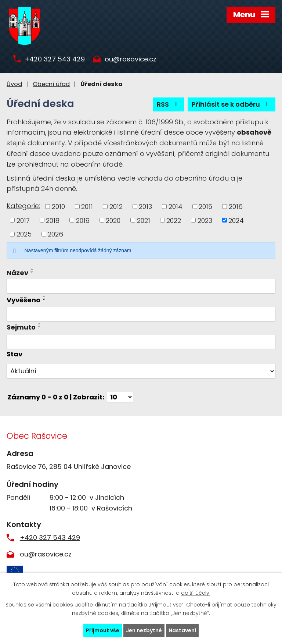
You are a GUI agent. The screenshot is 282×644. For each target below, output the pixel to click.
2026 (55, 234)
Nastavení (182, 630)
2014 (176, 207)
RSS (169, 104)
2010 (58, 207)
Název (17, 273)
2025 (24, 234)
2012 (116, 207)
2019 (83, 220)
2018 (53, 220)
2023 (205, 220)
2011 (87, 207)
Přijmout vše (103, 630)
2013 (145, 207)
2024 (236, 220)
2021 (144, 220)
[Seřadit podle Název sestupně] (32, 272)
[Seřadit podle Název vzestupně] (32, 269)
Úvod (14, 84)
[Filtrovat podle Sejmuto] (141, 342)
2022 (174, 220)
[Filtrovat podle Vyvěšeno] (141, 314)
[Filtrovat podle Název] (141, 286)
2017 (23, 220)
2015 (205, 207)
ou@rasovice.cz (131, 59)
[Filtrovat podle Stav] (141, 371)
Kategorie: (23, 206)
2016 (236, 207)
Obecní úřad (51, 84)
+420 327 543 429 (55, 59)
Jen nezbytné (144, 630)
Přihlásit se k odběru (232, 104)
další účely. (196, 593)
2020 (113, 220)
